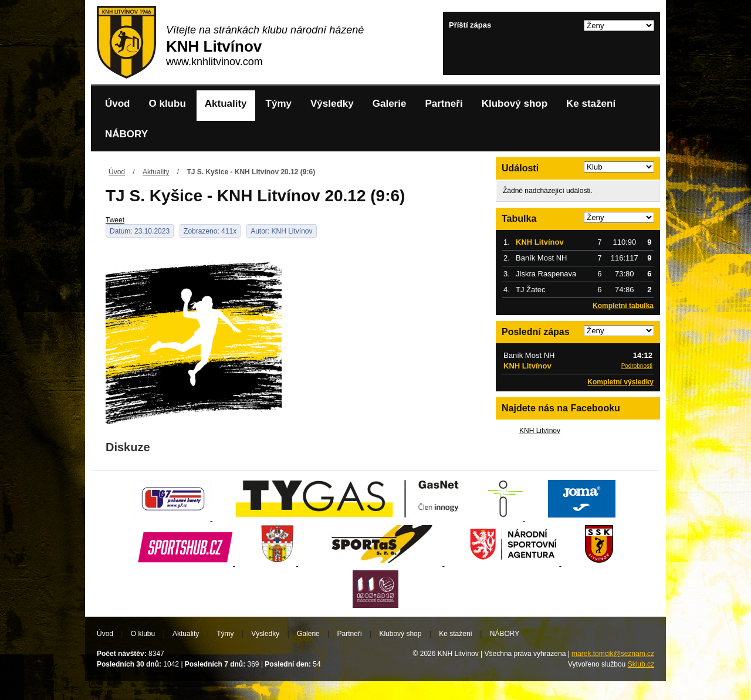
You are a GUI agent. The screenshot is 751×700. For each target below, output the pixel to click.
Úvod (118, 104)
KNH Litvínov (540, 431)
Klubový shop (515, 104)
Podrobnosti (637, 366)
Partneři (444, 104)
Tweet (115, 220)
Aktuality (226, 104)
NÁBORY (126, 134)
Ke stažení (591, 104)
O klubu (168, 104)
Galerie (390, 104)
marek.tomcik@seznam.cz (613, 654)
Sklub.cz (641, 664)
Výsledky (332, 104)
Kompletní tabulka (623, 306)
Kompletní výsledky (620, 382)
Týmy (279, 104)
